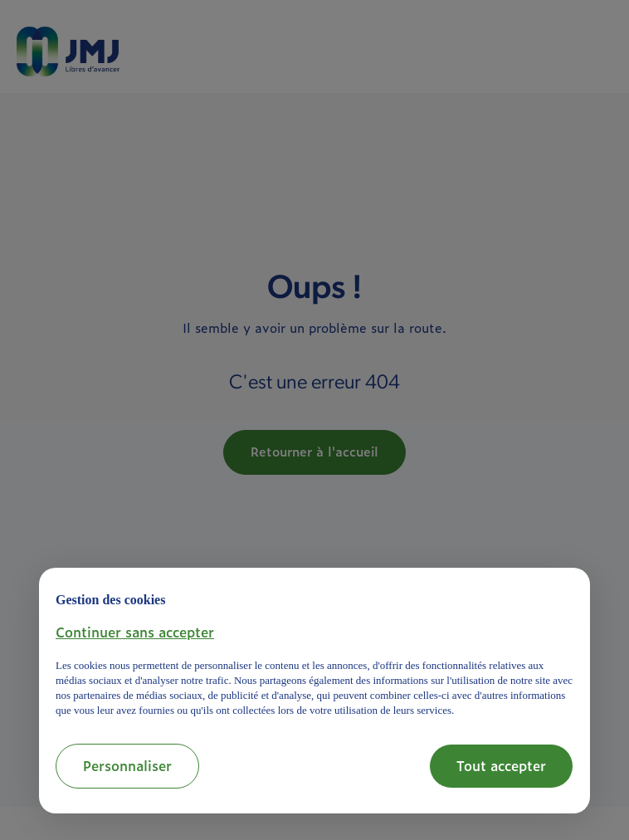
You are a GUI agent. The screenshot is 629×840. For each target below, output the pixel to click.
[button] (135, 632)
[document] (314, 652)
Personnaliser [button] (127, 765)
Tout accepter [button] (501, 765)
